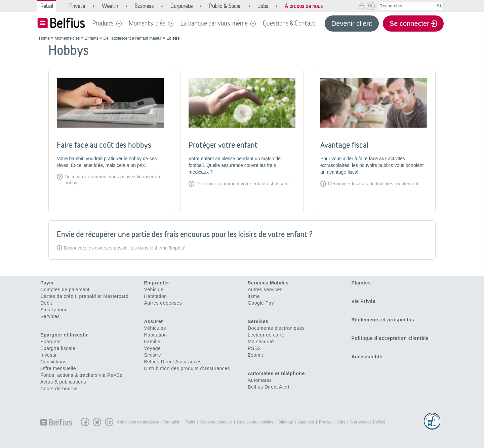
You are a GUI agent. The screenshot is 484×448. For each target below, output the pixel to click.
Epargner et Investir (64, 335)
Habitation (156, 296)
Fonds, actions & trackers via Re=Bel (82, 375)
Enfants (92, 38)
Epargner (51, 342)
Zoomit (255, 355)
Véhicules (155, 328)
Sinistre (153, 355)
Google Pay (261, 303)
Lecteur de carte (266, 335)
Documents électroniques (276, 328)
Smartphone (54, 310)
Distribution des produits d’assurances (187, 368)
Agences (306, 422)
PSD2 (254, 348)
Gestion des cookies (255, 422)
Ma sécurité (261, 342)
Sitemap (286, 422)
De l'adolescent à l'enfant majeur (132, 38)
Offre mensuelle (58, 368)
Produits (103, 23)
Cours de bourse (59, 389)
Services (50, 316)
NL (371, 6)
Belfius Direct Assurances (173, 362)
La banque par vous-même (214, 23)
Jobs (341, 422)
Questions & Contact (289, 23)
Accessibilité (367, 357)
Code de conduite (216, 422)
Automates (260, 380)
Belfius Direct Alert (269, 387)
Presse (325, 422)
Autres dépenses (163, 303)
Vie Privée (364, 301)
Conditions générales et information (149, 422)
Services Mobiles (268, 283)
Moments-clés (147, 23)
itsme (254, 296)
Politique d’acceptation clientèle (390, 338)
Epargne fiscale (58, 348)
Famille (152, 342)
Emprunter (157, 283)
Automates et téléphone (276, 373)
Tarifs (190, 422)
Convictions (53, 362)
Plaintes (361, 283)
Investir (49, 355)
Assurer (154, 321)
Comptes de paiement (65, 289)
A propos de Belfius (368, 422)
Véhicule (154, 289)
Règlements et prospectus (383, 320)
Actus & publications (63, 382)
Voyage (153, 348)
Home (44, 38)
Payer (47, 283)
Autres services (265, 289)
